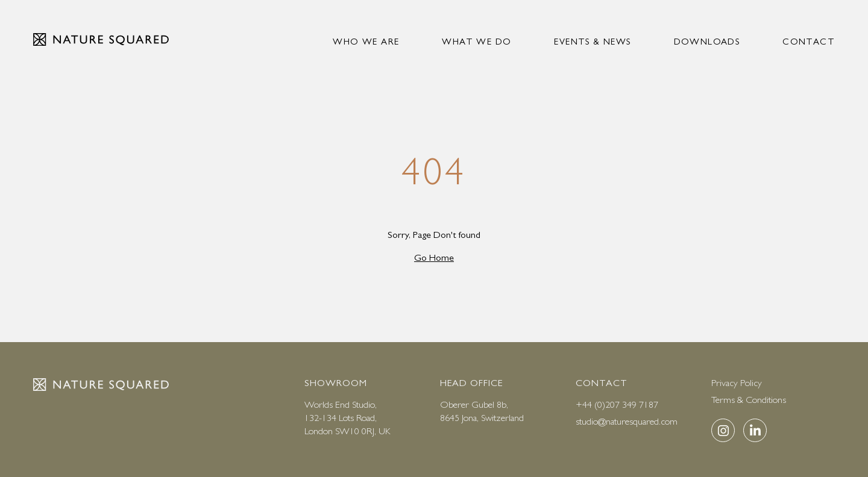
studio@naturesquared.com (627, 421)
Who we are (366, 41)
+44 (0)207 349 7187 (617, 404)
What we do (476, 41)
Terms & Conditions (749, 400)
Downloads (707, 41)
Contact (809, 41)
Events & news (592, 41)
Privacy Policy (737, 383)
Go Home (434, 257)
